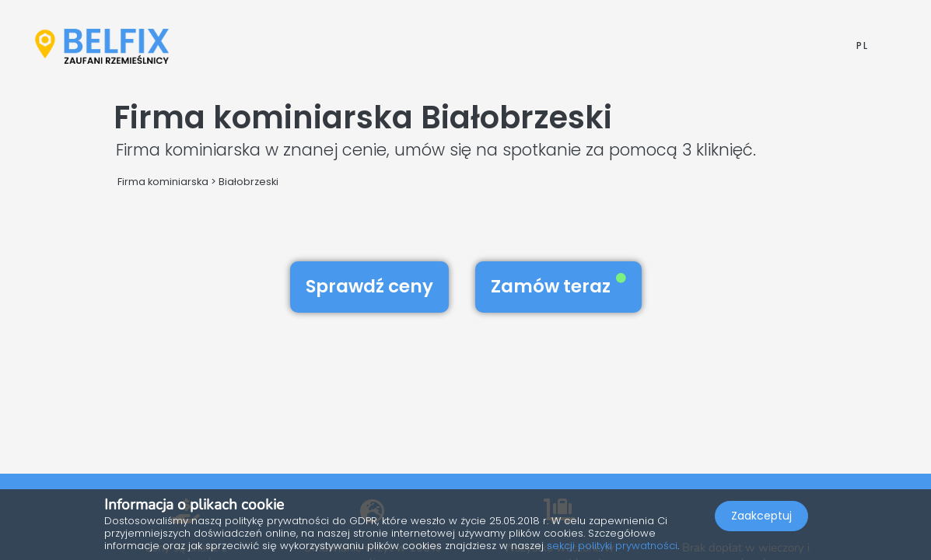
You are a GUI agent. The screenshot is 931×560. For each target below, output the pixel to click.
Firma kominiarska (163, 182)
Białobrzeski (248, 182)
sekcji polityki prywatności (612, 546)
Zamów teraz (558, 286)
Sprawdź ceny (369, 286)
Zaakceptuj (761, 518)
